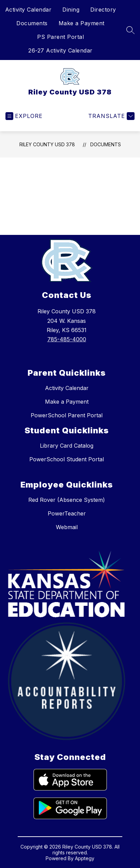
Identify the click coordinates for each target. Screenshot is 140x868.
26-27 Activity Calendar (60, 50)
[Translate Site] (111, 116)
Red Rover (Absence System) (67, 500)
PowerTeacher (67, 513)
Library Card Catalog (67, 446)
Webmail (67, 527)
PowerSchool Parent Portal (67, 415)
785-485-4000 (67, 339)
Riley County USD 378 (47, 144)
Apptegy (85, 858)
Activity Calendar (28, 10)
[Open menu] (24, 116)
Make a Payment (82, 23)
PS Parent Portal (60, 37)
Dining (71, 10)
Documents (32, 23)
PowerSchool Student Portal (67, 459)
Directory (103, 10)
